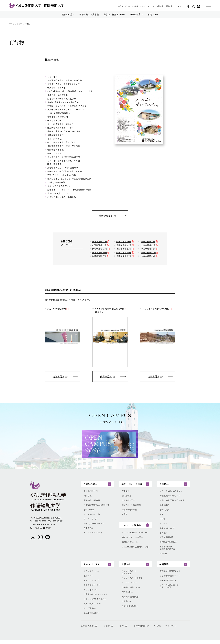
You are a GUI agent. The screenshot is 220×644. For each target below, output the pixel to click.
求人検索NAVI (128, 595)
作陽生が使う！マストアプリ (96, 598)
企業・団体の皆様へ (130, 610)
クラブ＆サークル (92, 574)
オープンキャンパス (93, 515)
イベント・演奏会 (132, 6)
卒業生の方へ (111, 630)
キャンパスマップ (92, 584)
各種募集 (164, 534)
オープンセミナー (92, 520)
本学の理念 (165, 506)
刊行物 (163, 520)
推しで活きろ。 (91, 612)
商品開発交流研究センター (172, 574)
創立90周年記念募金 (169, 544)
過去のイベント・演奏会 (132, 538)
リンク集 (161, 630)
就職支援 (169, 6)
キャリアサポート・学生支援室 (130, 575)
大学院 (125, 515)
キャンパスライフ (147, 6)
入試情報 (160, 6)
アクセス (178, 6)
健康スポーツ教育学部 (132, 506)
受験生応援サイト (92, 492)
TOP (10, 24)
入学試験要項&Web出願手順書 (97, 506)
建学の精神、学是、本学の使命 (173, 501)
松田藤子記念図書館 (169, 584)
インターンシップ (130, 586)
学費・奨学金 (89, 511)
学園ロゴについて (168, 530)
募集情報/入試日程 (92, 501)
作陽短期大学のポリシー (171, 496)
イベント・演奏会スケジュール (135, 534)
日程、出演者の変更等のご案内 (135, 548)
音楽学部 (126, 492)
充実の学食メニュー (93, 607)
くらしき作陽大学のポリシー (173, 492)
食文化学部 (127, 496)
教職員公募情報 (167, 539)
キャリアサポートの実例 (133, 581)
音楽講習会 (89, 530)
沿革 (162, 515)
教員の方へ (127, 630)
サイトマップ (176, 630)
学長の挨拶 (165, 511)
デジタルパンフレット (94, 534)
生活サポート (90, 579)
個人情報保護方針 (145, 630)
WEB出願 (88, 496)
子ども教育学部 (129, 501)
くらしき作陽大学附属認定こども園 (170, 590)
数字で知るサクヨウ (93, 588)
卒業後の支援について (132, 591)
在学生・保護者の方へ (91, 630)
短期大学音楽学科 (130, 511)
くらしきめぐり (91, 593)
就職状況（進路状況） (131, 600)
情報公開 (164, 556)
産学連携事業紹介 (92, 617)
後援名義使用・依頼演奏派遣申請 (168, 550)
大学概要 (120, 6)
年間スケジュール (130, 543)
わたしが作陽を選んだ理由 (96, 603)
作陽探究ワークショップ (95, 525)
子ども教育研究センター (171, 579)
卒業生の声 (127, 605)
